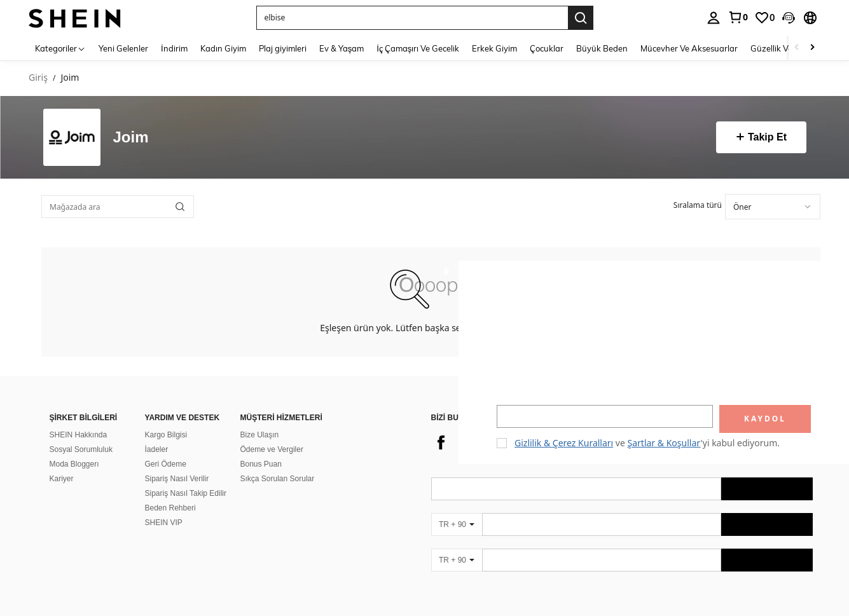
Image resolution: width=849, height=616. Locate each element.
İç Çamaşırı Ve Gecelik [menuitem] (418, 48)
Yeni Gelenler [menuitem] (123, 48)
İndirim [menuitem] (174, 48)
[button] (412, 18)
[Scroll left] (797, 48)
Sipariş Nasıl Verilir (177, 463)
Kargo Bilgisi (166, 420)
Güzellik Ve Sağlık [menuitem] (784, 48)
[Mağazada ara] (118, 207)
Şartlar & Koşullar (664, 443)
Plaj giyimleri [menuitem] (283, 48)
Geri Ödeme (166, 449)
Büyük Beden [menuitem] (602, 48)
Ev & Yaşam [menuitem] (342, 48)
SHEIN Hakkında (79, 420)
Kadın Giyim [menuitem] (223, 48)
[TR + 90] (457, 509)
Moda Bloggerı (74, 449)
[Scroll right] (812, 48)
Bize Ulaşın (260, 420)
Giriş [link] (38, 78)
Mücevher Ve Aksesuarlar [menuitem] (689, 48)
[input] (605, 416)
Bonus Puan (261, 449)
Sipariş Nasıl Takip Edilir (186, 478)
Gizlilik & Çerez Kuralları (564, 443)
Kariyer (62, 463)
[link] (738, 17)
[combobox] (773, 207)
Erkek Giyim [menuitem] (494, 48)
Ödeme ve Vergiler (272, 434)
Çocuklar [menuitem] (547, 48)
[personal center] (714, 18)
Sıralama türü (698, 205)
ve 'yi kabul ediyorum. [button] (647, 443)
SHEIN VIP (164, 507)
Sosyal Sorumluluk (81, 434)
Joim (131, 138)
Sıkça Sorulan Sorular (278, 463)
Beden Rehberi (170, 493)
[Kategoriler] (60, 48)
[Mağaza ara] (180, 207)
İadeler (157, 434)
